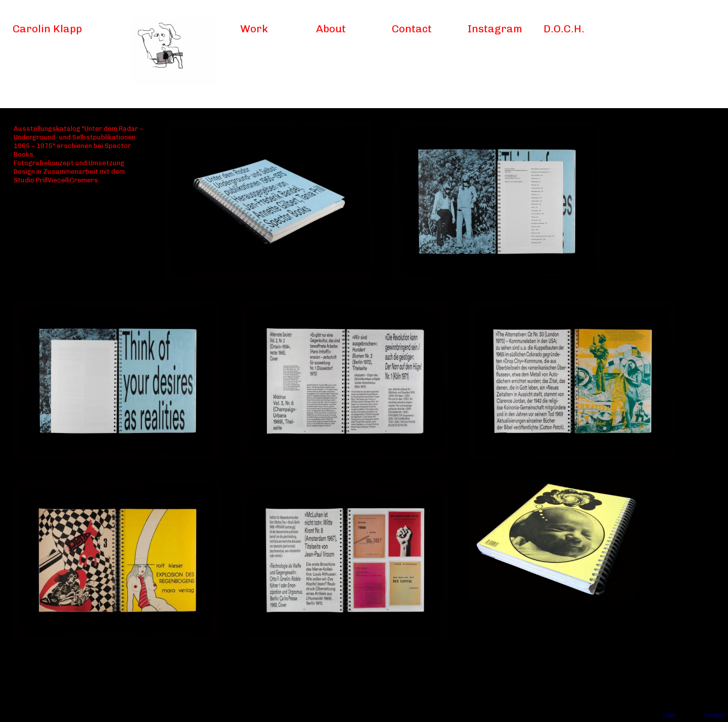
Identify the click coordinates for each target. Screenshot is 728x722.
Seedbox (715, 715)
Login (669, 715)
